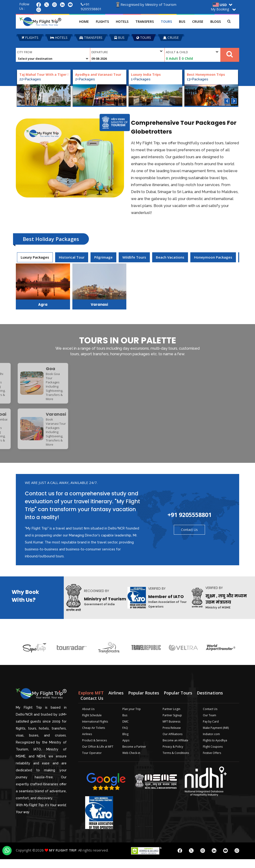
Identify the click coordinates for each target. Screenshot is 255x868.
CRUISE (171, 38)
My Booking (220, 9)
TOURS (144, 38)
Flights (104, 21)
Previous (227, 101)
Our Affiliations (173, 743)
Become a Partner (134, 755)
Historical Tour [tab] (72, 257)
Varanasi (99, 304)
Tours (168, 21)
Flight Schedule (92, 724)
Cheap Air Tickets (94, 737)
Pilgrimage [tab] (103, 257)
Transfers (147, 21)
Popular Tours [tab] (178, 702)
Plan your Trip (132, 718)
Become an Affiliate (175, 749)
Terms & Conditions (176, 762)
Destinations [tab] (210, 702)
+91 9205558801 (91, 7)
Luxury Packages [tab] (35, 257)
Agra (43, 304)
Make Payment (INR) (216, 737)
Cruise (200, 21)
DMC (126, 730)
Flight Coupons (213, 755)
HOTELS (59, 38)
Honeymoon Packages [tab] (213, 257)
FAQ (125, 737)
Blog (125, 743)
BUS (119, 38)
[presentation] (35, 257)
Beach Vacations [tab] (170, 257)
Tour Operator (92, 762)
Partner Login (171, 718)
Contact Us (189, 538)
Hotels (124, 21)
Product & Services (94, 749)
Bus (184, 21)
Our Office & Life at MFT (98, 755)
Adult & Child (192, 52)
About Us (88, 718)
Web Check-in (131, 762)
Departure (127, 52)
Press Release (172, 737)
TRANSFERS (91, 38)
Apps (126, 749)
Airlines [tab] (116, 702)
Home (86, 21)
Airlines (87, 743)
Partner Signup (172, 724)
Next (234, 101)
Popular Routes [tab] (144, 702)
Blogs (218, 21)
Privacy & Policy (173, 755)
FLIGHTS (30, 38)
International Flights (95, 730)
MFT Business (171, 730)
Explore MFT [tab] (91, 702)
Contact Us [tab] (92, 707)
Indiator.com (211, 743)
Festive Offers (212, 762)
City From (25, 52)
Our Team (210, 724)
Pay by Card (211, 730)
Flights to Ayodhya (215, 749)
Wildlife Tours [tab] (134, 257)
